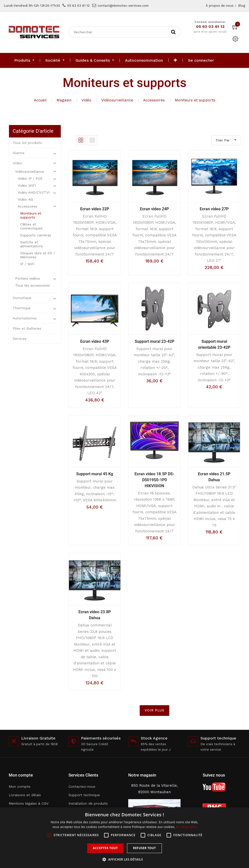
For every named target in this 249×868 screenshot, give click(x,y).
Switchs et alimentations (31, 244)
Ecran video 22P (95, 209)
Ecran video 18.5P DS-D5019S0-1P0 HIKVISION (154, 480)
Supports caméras (36, 235)
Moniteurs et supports (195, 100)
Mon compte (20, 786)
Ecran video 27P (214, 209)
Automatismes (25, 318)
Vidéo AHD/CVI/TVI (34, 192)
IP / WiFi (27, 264)
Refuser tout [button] (144, 848)
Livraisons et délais (25, 795)
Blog (242, 6)
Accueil (40, 100)
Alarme (19, 153)
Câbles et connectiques (31, 226)
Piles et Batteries (27, 328)
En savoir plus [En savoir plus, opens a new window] (186, 827)
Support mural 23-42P (155, 341)
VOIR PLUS (155, 710)
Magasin (64, 100)
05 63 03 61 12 (78, 6)
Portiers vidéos (28, 278)
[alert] (124, 838)
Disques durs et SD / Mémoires (38, 255)
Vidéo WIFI (27, 185)
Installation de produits (88, 803)
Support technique (84, 795)
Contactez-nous (82, 786)
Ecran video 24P (154, 209)
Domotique (22, 298)
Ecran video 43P (95, 341)
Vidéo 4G (25, 199)
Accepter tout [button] (105, 848)
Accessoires (154, 100)
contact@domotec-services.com (123, 6)
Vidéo (86, 100)
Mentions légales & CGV (29, 803)
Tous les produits (27, 143)
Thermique (22, 308)
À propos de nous (220, 6)
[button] (175, 60)
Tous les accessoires (32, 285)
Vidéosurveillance (117, 100)
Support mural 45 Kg (95, 474)
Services (20, 339)
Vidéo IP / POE (30, 178)
